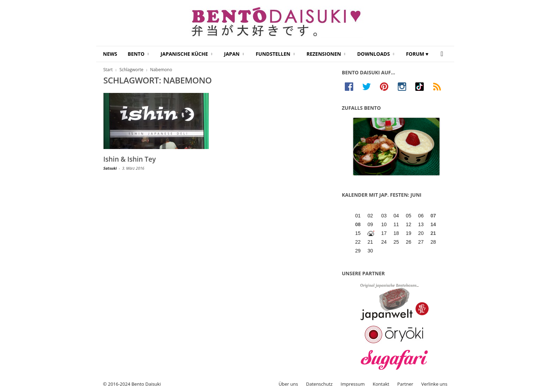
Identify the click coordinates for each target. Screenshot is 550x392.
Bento (138, 54)
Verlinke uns (434, 384)
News (110, 54)
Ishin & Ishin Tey (130, 159)
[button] (444, 54)
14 (433, 224)
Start (108, 70)
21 (433, 233)
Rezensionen (326, 54)
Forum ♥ (417, 54)
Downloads (376, 54)
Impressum (353, 384)
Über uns (288, 384)
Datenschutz (320, 384)
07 (433, 216)
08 (358, 224)
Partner (405, 384)
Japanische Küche (186, 54)
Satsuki (110, 168)
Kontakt (381, 384)
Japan (234, 54)
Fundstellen (275, 54)
